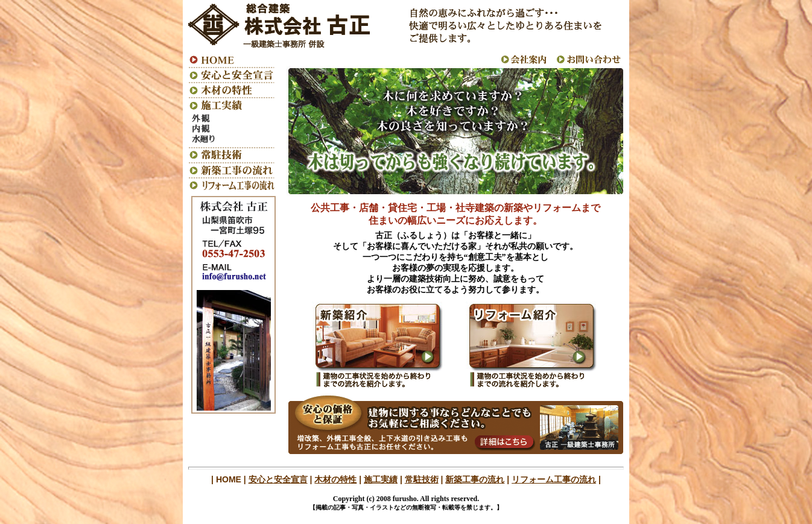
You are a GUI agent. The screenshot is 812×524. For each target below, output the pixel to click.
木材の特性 (335, 479)
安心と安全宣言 (278, 479)
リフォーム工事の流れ (554, 479)
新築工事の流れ (475, 479)
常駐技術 (422, 479)
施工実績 (381, 479)
